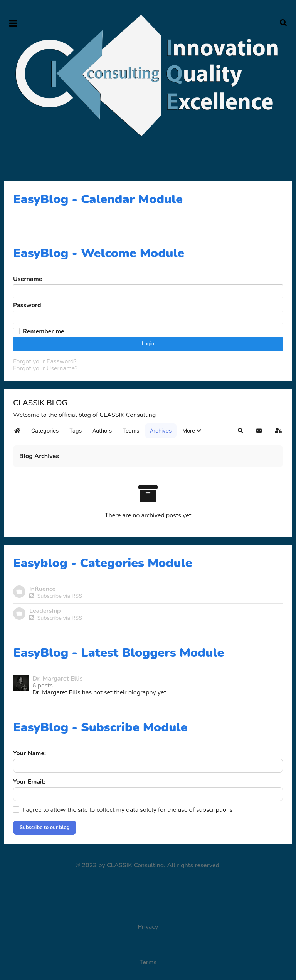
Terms (148, 962)
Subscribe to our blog (45, 828)
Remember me (44, 331)
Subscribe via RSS (56, 596)
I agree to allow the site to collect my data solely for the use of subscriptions (128, 810)
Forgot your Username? (45, 368)
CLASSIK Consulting (135, 865)
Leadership (45, 611)
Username (28, 279)
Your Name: (29, 753)
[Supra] (148, 75)
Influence (42, 589)
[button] (192, 431)
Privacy (148, 927)
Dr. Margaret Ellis (58, 679)
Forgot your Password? (45, 361)
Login (148, 344)
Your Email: (29, 782)
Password (27, 305)
